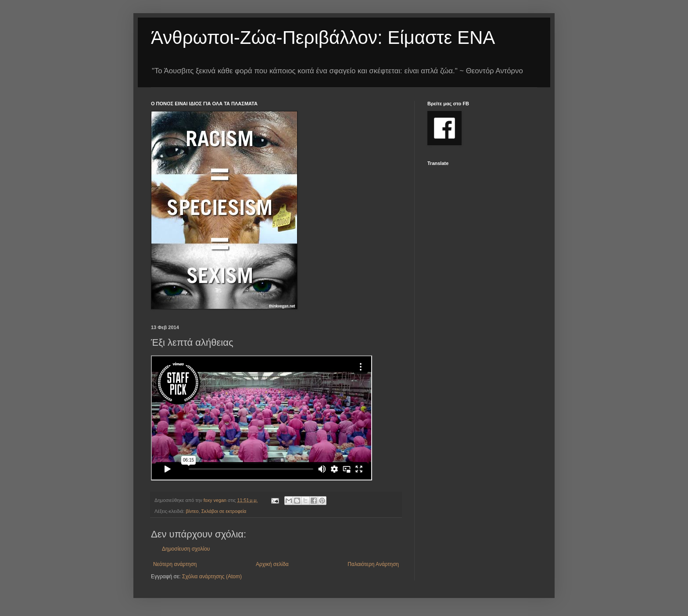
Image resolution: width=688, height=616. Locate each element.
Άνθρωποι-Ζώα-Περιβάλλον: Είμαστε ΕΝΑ (323, 38)
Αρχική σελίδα (272, 564)
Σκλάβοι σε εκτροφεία (224, 511)
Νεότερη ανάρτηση (175, 564)
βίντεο (192, 511)
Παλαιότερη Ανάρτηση (373, 564)
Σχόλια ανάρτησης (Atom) (212, 577)
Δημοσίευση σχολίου (186, 549)
